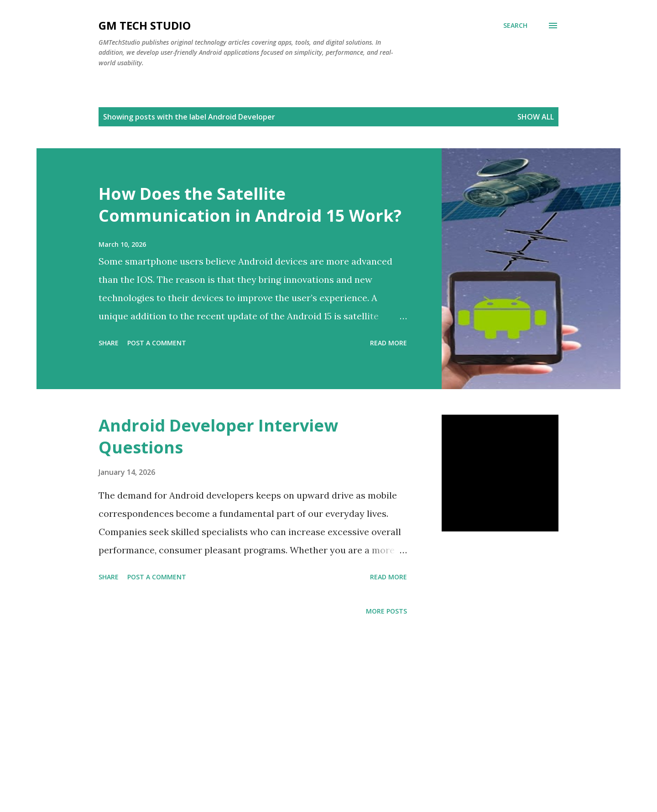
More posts (386, 611)
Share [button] (109, 343)
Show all (536, 117)
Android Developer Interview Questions (218, 436)
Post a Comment (157, 343)
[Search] (515, 26)
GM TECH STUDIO (145, 25)
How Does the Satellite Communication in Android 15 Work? (250, 205)
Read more (388, 343)
